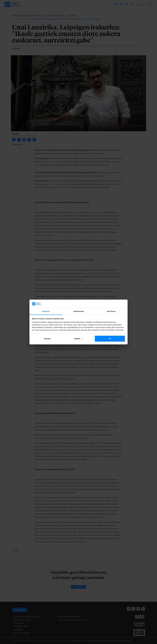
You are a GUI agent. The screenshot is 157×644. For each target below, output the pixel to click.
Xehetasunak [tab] (78, 311)
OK (110, 339)
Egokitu (79, 339)
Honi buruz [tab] (111, 311)
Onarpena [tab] (46, 311)
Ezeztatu (47, 339)
